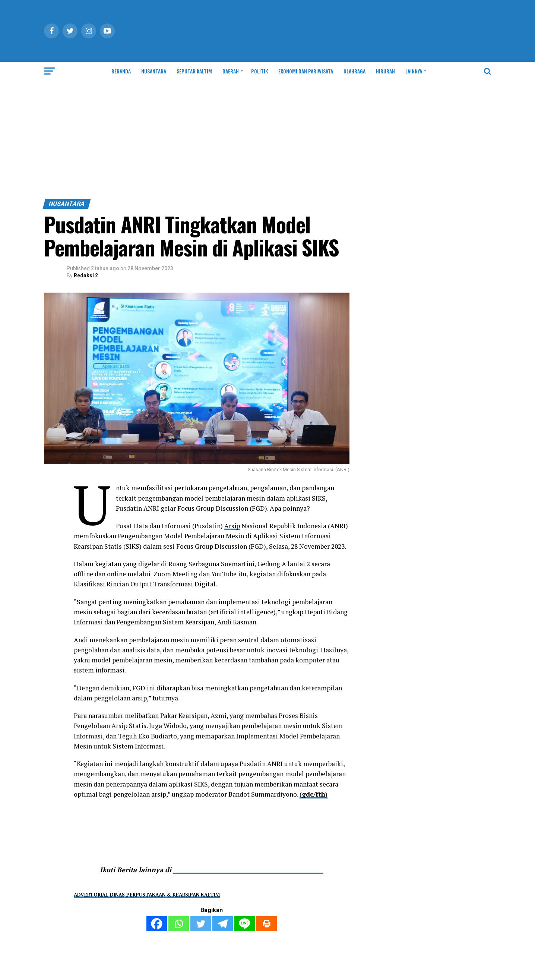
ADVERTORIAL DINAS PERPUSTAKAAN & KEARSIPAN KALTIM (147, 895)
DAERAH (231, 71)
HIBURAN (385, 71)
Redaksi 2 (86, 275)
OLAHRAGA (354, 71)
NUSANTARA (154, 71)
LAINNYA (414, 71)
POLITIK (259, 71)
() (314, 794)
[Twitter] (201, 924)
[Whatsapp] (179, 924)
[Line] (245, 924)
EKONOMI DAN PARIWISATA (306, 71)
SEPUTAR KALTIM (194, 71)
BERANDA (121, 71)
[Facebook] (157, 924)
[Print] (267, 924)
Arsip (232, 526)
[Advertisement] (267, 143)
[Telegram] (223, 924)
